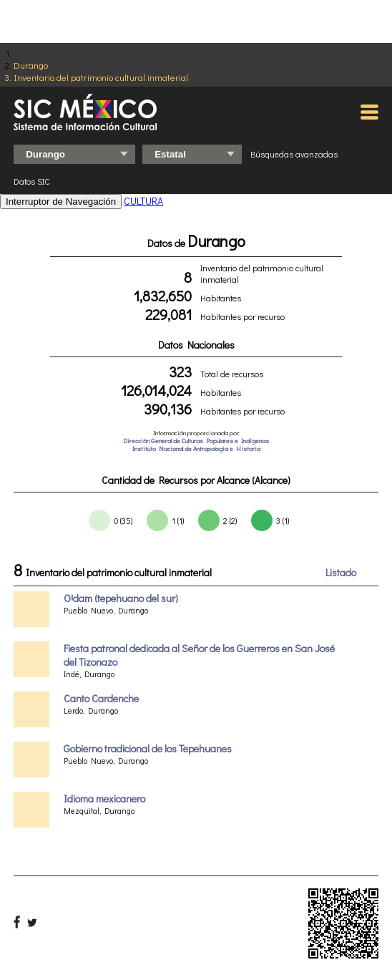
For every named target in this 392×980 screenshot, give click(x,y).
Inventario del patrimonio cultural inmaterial (101, 77)
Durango (31, 65)
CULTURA (143, 201)
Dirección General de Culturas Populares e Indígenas (196, 441)
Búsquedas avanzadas (294, 154)
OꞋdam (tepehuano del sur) (121, 598)
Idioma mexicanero (104, 799)
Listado (341, 572)
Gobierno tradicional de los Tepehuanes (148, 748)
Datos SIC (32, 181)
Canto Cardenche (101, 698)
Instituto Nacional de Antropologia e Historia (196, 448)
